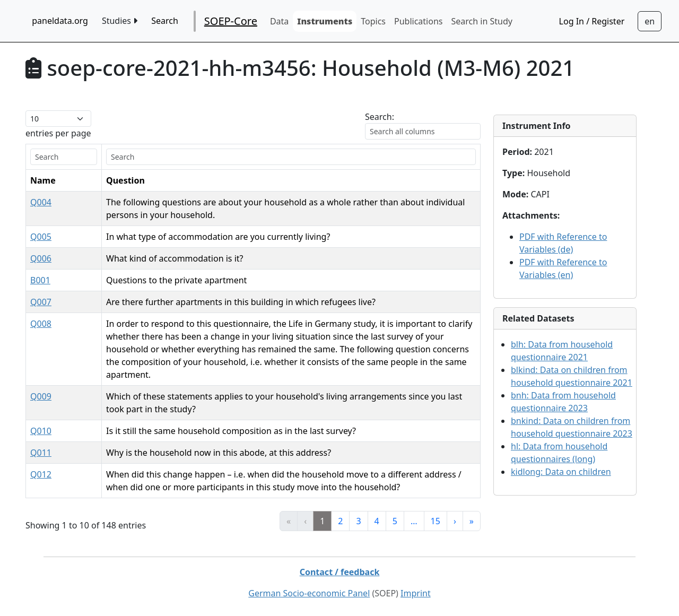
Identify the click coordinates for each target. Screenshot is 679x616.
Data (279, 21)
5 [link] (395, 521)
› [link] (455, 521)
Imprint (416, 593)
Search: (380, 117)
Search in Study (481, 21)
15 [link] (436, 521)
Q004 (41, 202)
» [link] (472, 521)
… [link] (414, 521)
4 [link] (377, 521)
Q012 (41, 474)
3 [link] (358, 521)
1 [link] (322, 521)
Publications (418, 21)
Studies (120, 21)
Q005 (41, 237)
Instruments (325, 21)
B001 (40, 280)
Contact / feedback (340, 572)
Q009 (41, 396)
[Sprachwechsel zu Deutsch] (650, 21)
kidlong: (561, 472)
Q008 (41, 324)
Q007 (41, 302)
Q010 (41, 431)
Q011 (41, 453)
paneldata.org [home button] (60, 21)
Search (165, 21)
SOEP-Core (231, 21)
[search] (64, 157)
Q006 (41, 258)
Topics (373, 21)
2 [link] (340, 521)
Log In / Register (592, 21)
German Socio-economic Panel (309, 593)
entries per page (58, 133)
